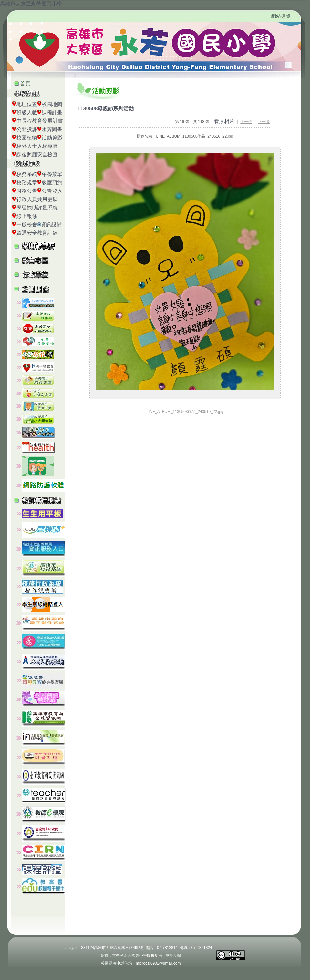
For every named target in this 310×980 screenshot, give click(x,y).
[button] (42, 260)
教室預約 (52, 183)
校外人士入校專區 (37, 146)
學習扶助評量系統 (37, 208)
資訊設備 (51, 225)
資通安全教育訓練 (37, 233)
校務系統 (27, 174)
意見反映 (173, 955)
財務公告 (27, 191)
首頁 (25, 83)
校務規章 (27, 183)
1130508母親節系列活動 (106, 109)
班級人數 (27, 112)
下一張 (264, 122)
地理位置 (27, 104)
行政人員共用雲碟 (37, 199)
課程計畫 (52, 112)
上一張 (246, 122)
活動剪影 (52, 138)
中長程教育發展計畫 (40, 121)
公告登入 (52, 191)
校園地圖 (52, 104)
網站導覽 (281, 16)
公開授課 (27, 129)
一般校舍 (27, 225)
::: (265, 16)
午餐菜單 (52, 174)
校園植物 (27, 138)
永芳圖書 (52, 129)
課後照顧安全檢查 (37, 154)
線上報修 (27, 216)
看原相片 (224, 121)
